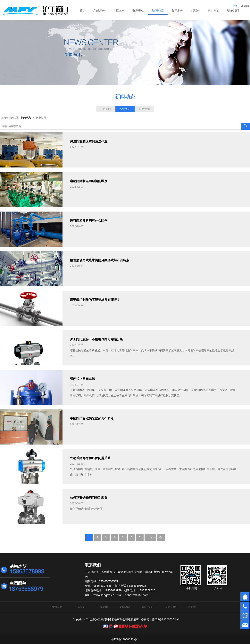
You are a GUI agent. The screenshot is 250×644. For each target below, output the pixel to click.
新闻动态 (158, 10)
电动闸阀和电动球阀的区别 (89, 181)
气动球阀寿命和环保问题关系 (90, 458)
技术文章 (145, 109)
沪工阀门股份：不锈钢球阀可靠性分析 (96, 339)
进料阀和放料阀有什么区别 (89, 221)
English (245, 6)
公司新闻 (105, 109)
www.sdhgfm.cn (104, 595)
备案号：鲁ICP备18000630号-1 (160, 619)
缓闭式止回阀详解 (82, 379)
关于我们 (213, 10)
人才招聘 (170, 607)
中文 (235, 6)
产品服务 (99, 10)
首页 (83, 10)
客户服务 (177, 10)
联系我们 (233, 10)
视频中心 (138, 10)
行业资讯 (125, 109)
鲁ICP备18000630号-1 (125, 639)
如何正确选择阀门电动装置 (89, 498)
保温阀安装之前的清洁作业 (89, 141)
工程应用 (119, 10)
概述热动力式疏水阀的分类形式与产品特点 (100, 260)
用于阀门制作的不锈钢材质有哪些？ (95, 300)
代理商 (195, 10)
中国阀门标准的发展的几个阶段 (92, 418)
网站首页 (57, 607)
